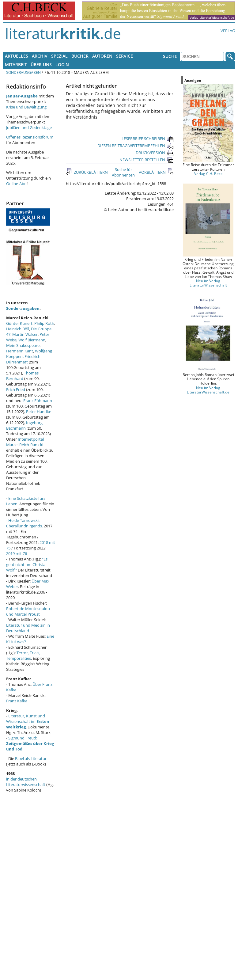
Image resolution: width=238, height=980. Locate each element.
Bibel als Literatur (31, 758)
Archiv (40, 56)
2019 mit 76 (17, 553)
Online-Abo (16, 184)
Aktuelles (17, 56)
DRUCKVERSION (155, 153)
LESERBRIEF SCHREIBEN (148, 139)
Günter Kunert (19, 323)
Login (62, 65)
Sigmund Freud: (30, 743)
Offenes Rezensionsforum (30, 137)
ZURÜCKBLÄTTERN (90, 172)
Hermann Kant (20, 351)
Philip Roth (44, 323)
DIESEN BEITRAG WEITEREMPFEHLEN (136, 146)
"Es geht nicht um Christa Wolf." (27, 564)
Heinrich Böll (18, 329)
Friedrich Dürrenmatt (23, 359)
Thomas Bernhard (22, 376)
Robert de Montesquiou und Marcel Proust (28, 611)
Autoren (102, 56)
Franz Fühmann (38, 401)
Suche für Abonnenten (123, 172)
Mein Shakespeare (23, 345)
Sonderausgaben (23, 72)
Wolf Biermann (32, 340)
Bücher (80, 56)
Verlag (228, 31)
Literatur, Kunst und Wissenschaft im (28, 721)
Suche (170, 56)
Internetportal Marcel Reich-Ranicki (25, 442)
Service (125, 56)
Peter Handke (39, 412)
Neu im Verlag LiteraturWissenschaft (208, 283)
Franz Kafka (17, 701)
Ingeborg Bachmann (24, 425)
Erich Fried (16, 389)
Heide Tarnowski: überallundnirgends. (25, 523)
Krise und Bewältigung (26, 107)
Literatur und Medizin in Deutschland (28, 628)
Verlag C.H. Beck (208, 173)
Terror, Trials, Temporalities (23, 655)
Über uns (41, 65)
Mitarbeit (16, 65)
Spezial (59, 56)
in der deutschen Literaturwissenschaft (26, 782)
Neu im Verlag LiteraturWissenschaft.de (208, 390)
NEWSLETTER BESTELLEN (147, 160)
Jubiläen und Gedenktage (29, 127)
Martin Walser (25, 334)
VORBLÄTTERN (153, 172)
